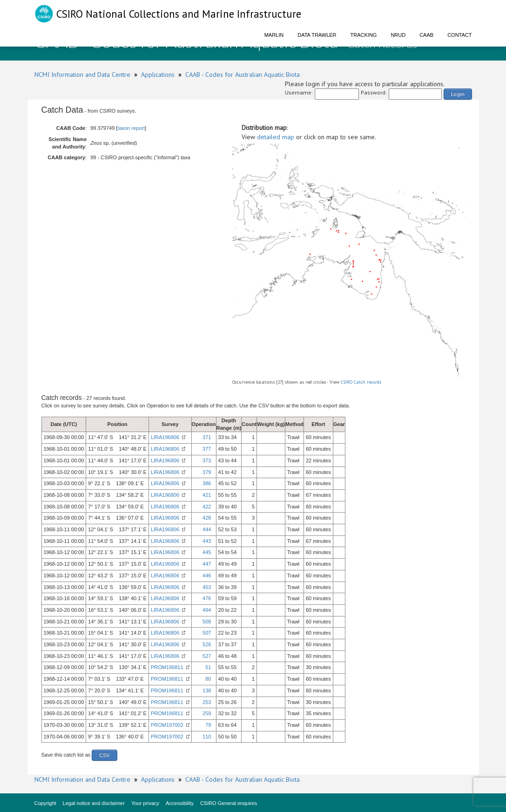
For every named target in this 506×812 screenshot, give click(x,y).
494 (207, 610)
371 (207, 437)
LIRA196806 (165, 437)
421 (207, 495)
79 (208, 725)
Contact (459, 35)
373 (207, 460)
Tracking (364, 35)
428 (207, 518)
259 (207, 713)
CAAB (426, 35)
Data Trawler (317, 35)
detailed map (276, 137)
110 (207, 737)
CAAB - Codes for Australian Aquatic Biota (243, 74)
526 (207, 644)
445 (207, 552)
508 (207, 622)
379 (207, 472)
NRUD (398, 35)
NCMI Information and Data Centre (82, 74)
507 (207, 633)
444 (207, 529)
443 (207, 541)
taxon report (131, 128)
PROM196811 (167, 667)
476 (207, 598)
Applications (158, 74)
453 (207, 587)
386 (207, 483)
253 (207, 702)
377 (207, 449)
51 (208, 667)
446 (207, 575)
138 (207, 690)
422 (207, 507)
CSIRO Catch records (361, 382)
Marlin (274, 35)
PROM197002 (167, 725)
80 (208, 679)
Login (458, 94)
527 (207, 656)
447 (207, 564)
